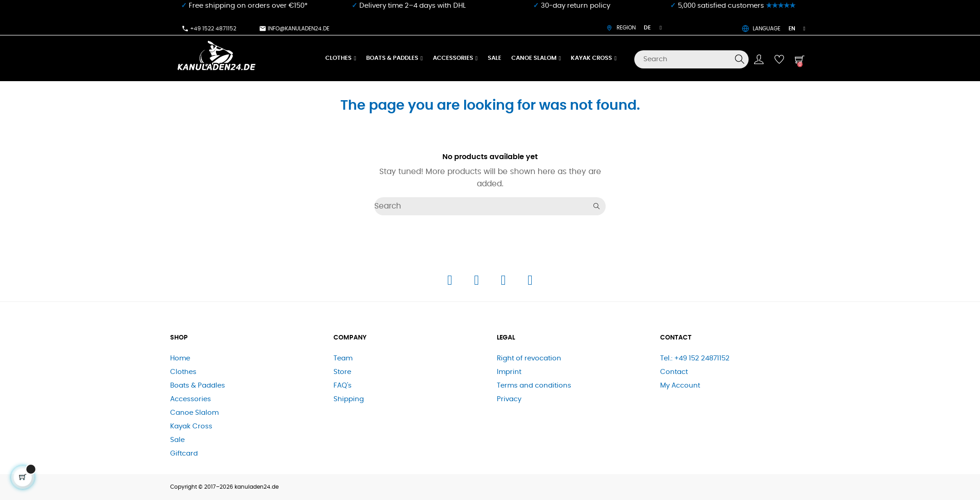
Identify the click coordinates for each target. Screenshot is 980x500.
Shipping (349, 399)
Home (180, 358)
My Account (680, 386)
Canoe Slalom (194, 413)
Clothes (183, 372)
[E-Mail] (530, 283)
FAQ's (343, 386)
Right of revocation (529, 358)
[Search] (691, 59)
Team (343, 358)
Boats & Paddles (198, 386)
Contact (674, 372)
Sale (177, 440)
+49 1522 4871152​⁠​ (209, 29)
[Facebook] (451, 283)
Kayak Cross (191, 426)
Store (342, 372)
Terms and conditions (534, 386)
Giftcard (184, 454)
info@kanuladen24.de (294, 29)
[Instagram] (478, 283)
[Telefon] (504, 283)
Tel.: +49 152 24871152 (695, 358)
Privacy (509, 399)
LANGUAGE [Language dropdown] (774, 29)
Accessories (191, 399)
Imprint (509, 372)
